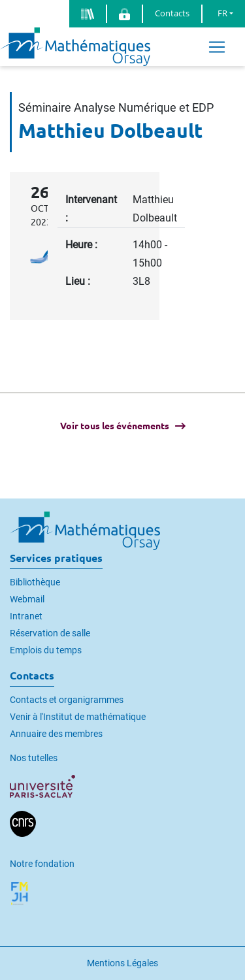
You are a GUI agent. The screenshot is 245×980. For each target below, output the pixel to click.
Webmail (27, 599)
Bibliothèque (35, 582)
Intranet (26, 616)
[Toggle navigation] (217, 47)
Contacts (172, 13)
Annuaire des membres (56, 734)
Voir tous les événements (115, 426)
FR (222, 13)
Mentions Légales (122, 963)
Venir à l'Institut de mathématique (78, 717)
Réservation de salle (50, 633)
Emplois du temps (46, 650)
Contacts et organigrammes (67, 700)
